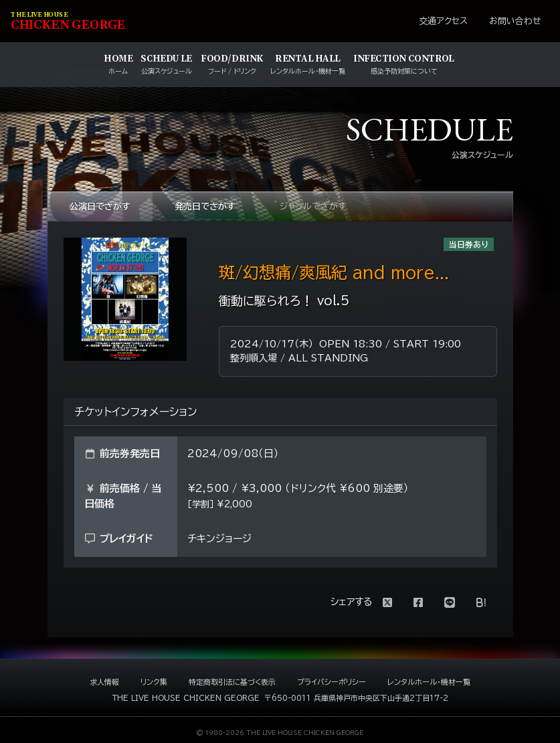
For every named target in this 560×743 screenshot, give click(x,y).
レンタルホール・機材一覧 (429, 682)
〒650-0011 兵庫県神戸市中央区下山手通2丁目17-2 (356, 698)
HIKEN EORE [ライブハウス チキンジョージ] (68, 22)
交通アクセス (443, 21)
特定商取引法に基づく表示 (232, 682)
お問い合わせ (515, 21)
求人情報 (104, 682)
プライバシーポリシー (332, 682)
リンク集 (154, 682)
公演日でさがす (100, 207)
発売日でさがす (205, 207)
